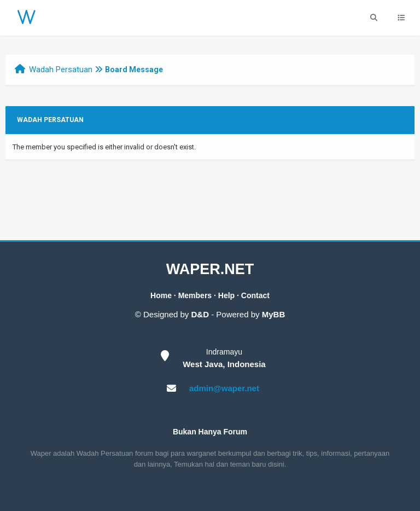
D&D (200, 314)
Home (161, 295)
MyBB (274, 314)
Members (195, 295)
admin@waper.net (224, 388)
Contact (255, 295)
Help (226, 295)
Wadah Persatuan (61, 69)
